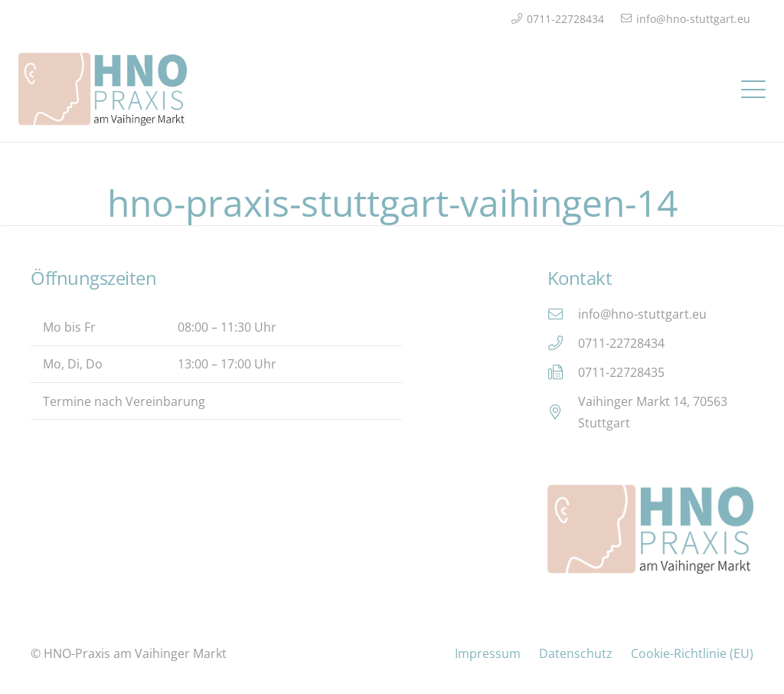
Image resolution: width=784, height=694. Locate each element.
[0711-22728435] (563, 372)
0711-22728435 (621, 372)
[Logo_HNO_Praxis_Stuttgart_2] (107, 90)
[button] (753, 90)
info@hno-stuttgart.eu (642, 314)
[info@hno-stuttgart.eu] (563, 314)
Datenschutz (576, 653)
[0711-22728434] (563, 343)
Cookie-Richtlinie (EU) (692, 653)
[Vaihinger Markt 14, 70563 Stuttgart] (563, 412)
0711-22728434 (621, 343)
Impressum (488, 653)
